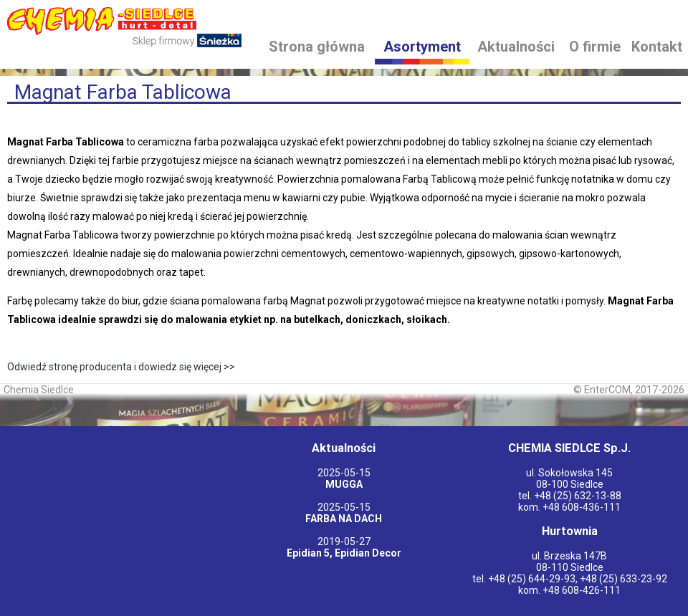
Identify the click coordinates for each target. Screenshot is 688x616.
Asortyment (422, 47)
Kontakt (657, 47)
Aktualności (516, 47)
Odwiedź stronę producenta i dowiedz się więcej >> (121, 367)
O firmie (595, 47)
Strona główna (317, 47)
